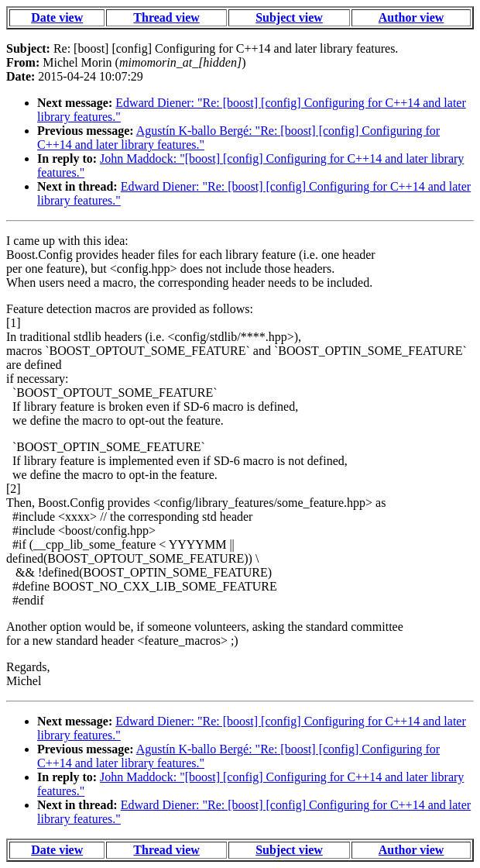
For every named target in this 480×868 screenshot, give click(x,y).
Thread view (166, 17)
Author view (411, 17)
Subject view (289, 17)
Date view (57, 17)
